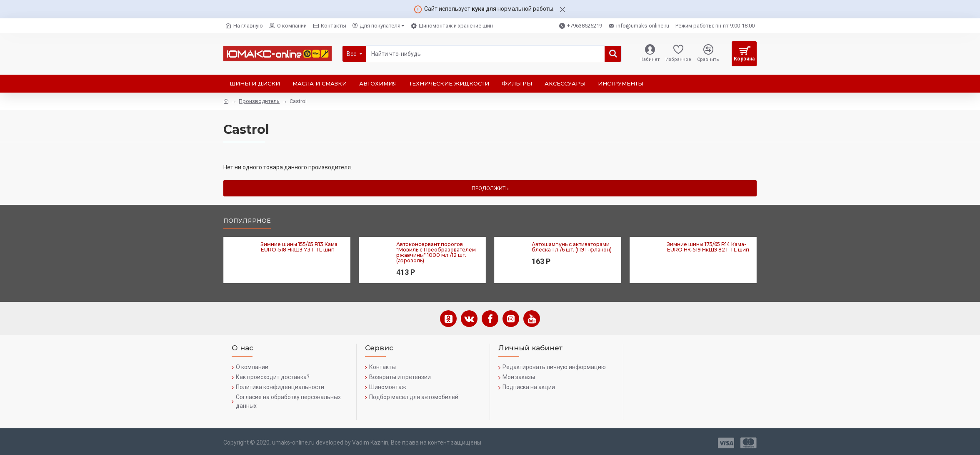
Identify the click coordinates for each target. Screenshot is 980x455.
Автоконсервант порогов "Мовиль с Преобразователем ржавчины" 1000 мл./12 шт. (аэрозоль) (436, 253)
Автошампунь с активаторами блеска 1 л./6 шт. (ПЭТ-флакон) (572, 247)
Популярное (247, 221)
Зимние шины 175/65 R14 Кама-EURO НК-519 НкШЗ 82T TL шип (708, 247)
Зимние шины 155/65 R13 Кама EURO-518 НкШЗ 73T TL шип (299, 247)
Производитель (259, 101)
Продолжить (490, 188)
